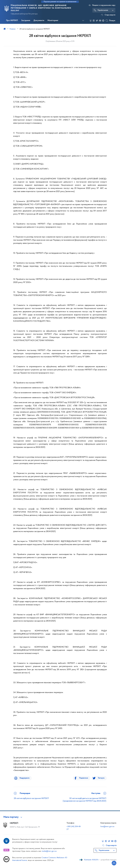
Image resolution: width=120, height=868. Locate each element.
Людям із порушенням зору (104, 5)
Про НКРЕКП (12, 21)
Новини (13, 29)
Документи (39, 21)
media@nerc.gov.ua (49, 851)
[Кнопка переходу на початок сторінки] (111, 863)
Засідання (26, 21)
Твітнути (101, 778)
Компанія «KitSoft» (92, 860)
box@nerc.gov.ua (107, 827)
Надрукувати (23, 778)
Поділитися (85, 778)
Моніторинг (53, 21)
